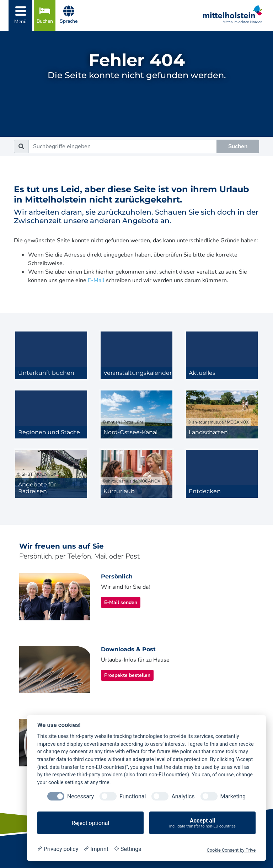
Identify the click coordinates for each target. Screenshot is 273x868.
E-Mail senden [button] (121, 602)
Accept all (202, 823)
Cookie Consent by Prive (231, 850)
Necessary (81, 796)
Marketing (233, 796)
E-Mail (96, 280)
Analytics (183, 796)
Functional (133, 796)
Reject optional (90, 823)
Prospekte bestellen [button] (127, 675)
